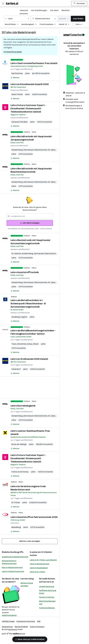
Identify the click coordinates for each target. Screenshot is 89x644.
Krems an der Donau (20, 472)
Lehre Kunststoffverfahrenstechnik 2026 (34, 517)
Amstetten (22, 344)
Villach (36, 344)
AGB (39, 621)
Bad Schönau (17, 73)
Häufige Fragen (8, 621)
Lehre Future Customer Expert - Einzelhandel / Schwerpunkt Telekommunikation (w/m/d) (28, 108)
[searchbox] (30, 216)
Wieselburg (16, 527)
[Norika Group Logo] (13, 634)
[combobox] (17, 19)
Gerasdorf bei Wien (20, 122)
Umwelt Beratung (47, 587)
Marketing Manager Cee (47, 603)
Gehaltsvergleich (9, 615)
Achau (30, 344)
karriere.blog (27, 579)
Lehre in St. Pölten (37, 572)
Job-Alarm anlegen (30, 223)
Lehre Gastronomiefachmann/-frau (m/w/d (34, 63)
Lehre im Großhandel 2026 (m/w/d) (29, 359)
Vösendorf (16, 369)
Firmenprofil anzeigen (13, 52)
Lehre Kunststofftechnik (25, 272)
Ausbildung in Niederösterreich (15, 557)
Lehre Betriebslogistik (23, 406)
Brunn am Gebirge (19, 444)
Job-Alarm (54, 10)
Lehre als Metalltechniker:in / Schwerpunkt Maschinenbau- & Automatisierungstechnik (28, 303)
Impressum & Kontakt (26, 621)
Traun (14, 344)
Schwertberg (17, 150)
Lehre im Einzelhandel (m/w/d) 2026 (30, 84)
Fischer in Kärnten (47, 597)
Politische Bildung (47, 608)
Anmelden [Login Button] (79, 3)
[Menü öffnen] (3, 3)
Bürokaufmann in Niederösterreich (9, 562)
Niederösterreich (27, 33)
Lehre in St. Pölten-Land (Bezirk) (43, 560)
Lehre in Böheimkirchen (40, 564)
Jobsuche (24, 10)
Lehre (9, 33)
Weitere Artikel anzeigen (27, 584)
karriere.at (48, 582)
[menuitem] (13, 25)
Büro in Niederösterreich (12, 567)
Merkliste (66, 10)
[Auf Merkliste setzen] (15, 78)
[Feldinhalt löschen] (28, 19)
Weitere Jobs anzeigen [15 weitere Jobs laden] (30, 541)
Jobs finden (78, 19)
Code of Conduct (37, 627)
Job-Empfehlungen (39, 10)
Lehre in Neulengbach (39, 568)
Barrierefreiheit (21, 627)
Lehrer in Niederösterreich (13, 571)
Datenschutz (7, 627)
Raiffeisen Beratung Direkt (48, 592)
